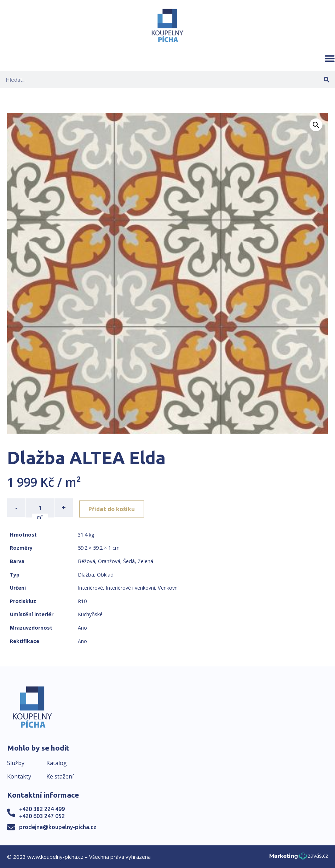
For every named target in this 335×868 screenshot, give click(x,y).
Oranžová (109, 560)
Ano (82, 627)
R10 (82, 600)
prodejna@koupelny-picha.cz (58, 826)
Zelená (145, 560)
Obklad (105, 574)
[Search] (326, 79)
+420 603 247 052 (42, 815)
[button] (330, 58)
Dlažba (86, 574)
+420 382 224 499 (42, 809)
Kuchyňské (90, 614)
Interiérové (90, 587)
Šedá (129, 560)
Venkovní (168, 587)
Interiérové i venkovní (130, 587)
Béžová (86, 560)
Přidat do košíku (114, 508)
